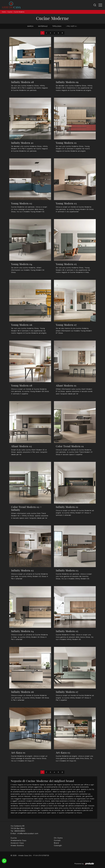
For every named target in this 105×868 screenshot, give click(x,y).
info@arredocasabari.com (28, 833)
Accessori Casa (17, 843)
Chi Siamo (58, 838)
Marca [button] (30, 26)
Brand (56, 843)
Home (4, 12)
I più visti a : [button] (72, 26)
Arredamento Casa (18, 840)
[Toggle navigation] (100, 5)
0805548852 (20, 831)
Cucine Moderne (19, 12)
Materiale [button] (43, 26)
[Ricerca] (95, 5)
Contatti (57, 840)
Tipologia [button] (57, 26)
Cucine (10, 12)
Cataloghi (58, 845)
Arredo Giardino (17, 845)
